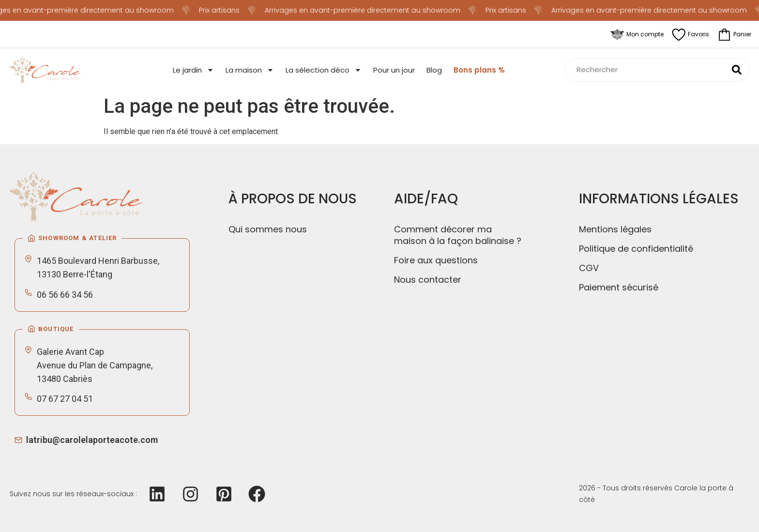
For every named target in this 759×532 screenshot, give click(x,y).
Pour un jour (394, 70)
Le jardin (193, 70)
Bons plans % (479, 70)
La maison (250, 70)
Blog (434, 70)
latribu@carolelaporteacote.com (92, 440)
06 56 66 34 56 (65, 295)
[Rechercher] (737, 70)
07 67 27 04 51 (65, 399)
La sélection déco (324, 70)
